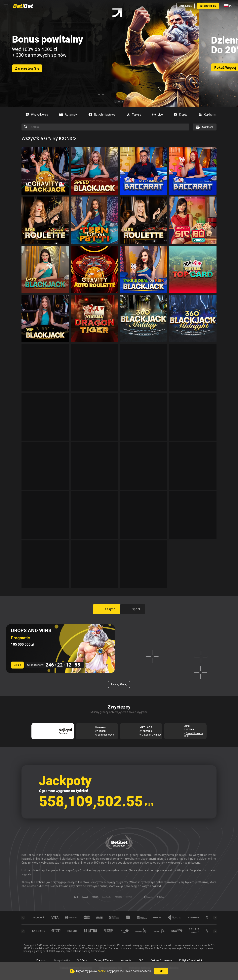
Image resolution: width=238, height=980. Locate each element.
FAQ (141, 960)
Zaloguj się (185, 6)
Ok (161, 971)
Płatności (41, 960)
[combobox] (229, 6)
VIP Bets (82, 960)
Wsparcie (126, 960)
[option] (38, 115)
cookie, (102, 971)
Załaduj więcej (119, 684)
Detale (17, 665)
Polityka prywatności (191, 960)
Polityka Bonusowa (161, 960)
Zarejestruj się (208, 6)
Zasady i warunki (104, 960)
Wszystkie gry (62, 960)
